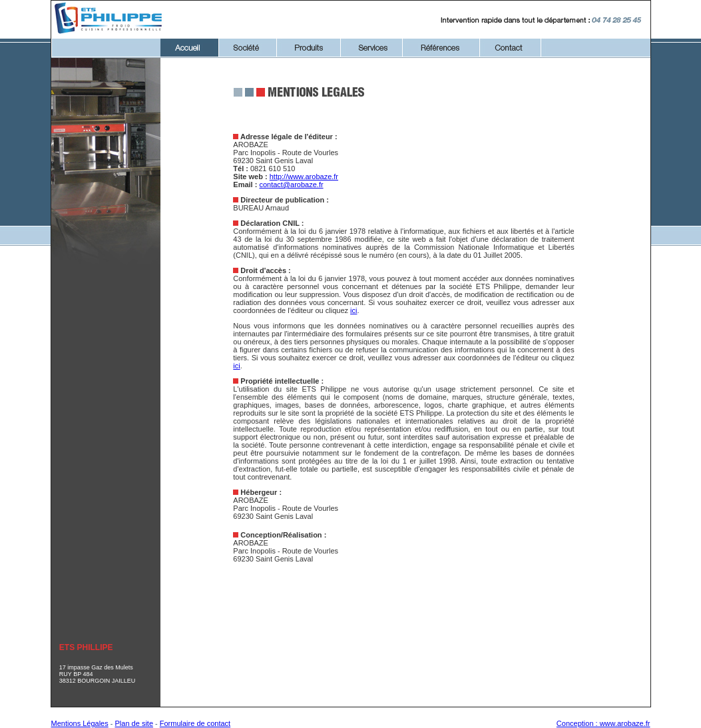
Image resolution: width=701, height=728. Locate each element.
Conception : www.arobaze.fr (603, 723)
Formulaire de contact (195, 723)
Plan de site (134, 723)
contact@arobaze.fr (291, 184)
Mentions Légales (80, 723)
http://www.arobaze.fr (304, 177)
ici (353, 310)
